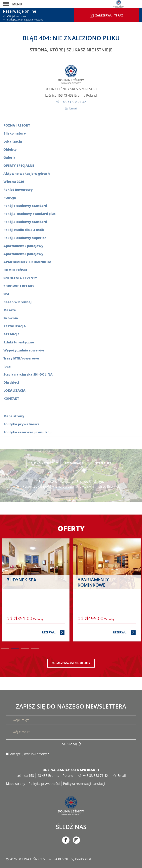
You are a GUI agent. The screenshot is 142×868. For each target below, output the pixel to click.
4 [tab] (35, 648)
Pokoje (10, 198)
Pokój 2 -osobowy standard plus (30, 214)
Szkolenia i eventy (20, 278)
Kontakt (11, 398)
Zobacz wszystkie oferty (71, 663)
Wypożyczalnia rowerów (24, 350)
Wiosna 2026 (14, 181)
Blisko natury (15, 133)
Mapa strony (14, 416)
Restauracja (15, 326)
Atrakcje (11, 334)
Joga (7, 366)
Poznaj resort (17, 125)
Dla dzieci (11, 382)
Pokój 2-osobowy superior (25, 238)
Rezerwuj (53, 632)
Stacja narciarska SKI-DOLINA (28, 374)
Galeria (9, 157)
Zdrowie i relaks (19, 286)
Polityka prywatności (21, 424)
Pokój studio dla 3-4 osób (24, 230)
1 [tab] (5, 648)
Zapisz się (69, 744)
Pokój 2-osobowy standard (25, 222)
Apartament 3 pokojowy (23, 254)
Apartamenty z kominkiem (27, 262)
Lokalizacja (13, 141)
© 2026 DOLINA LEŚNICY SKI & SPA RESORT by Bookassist (49, 859)
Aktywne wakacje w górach (27, 173)
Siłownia (11, 318)
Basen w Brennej (17, 302)
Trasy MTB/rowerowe (21, 358)
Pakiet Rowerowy (18, 189)
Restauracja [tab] (74, 463)
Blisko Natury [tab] (42, 463)
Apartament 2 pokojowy (23, 246)
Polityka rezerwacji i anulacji (27, 432)
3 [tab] (25, 648)
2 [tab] (15, 648)
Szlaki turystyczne (19, 342)
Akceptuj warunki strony (29, 754)
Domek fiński (15, 270)
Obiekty (10, 149)
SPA (6, 294)
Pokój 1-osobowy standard (25, 206)
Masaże (10, 310)
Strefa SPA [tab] (104, 463)
